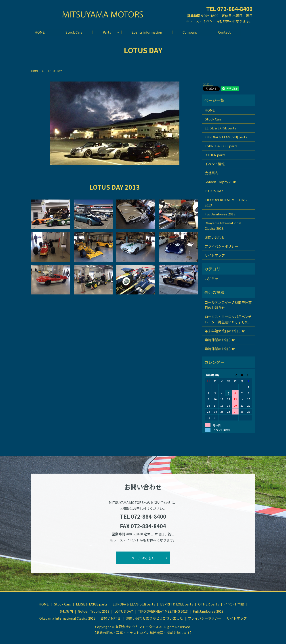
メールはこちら (143, 558)
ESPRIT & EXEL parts (221, 146)
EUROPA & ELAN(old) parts (226, 137)
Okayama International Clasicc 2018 (223, 226)
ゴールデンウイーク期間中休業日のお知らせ (228, 305)
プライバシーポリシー (221, 246)
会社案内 (211, 173)
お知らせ (211, 279)
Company (190, 32)
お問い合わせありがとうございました (154, 618)
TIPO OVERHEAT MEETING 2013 (226, 202)
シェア (208, 84)
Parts (107, 32)
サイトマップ (215, 255)
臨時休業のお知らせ (220, 340)
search (247, 32)
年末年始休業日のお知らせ (225, 331)
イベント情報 (215, 164)
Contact (225, 32)
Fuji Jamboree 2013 (220, 214)
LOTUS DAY (214, 191)
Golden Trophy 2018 (220, 182)
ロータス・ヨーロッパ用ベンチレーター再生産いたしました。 (228, 319)
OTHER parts (215, 155)
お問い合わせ (215, 237)
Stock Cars (73, 32)
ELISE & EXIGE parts (220, 128)
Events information (147, 32)
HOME (39, 32)
